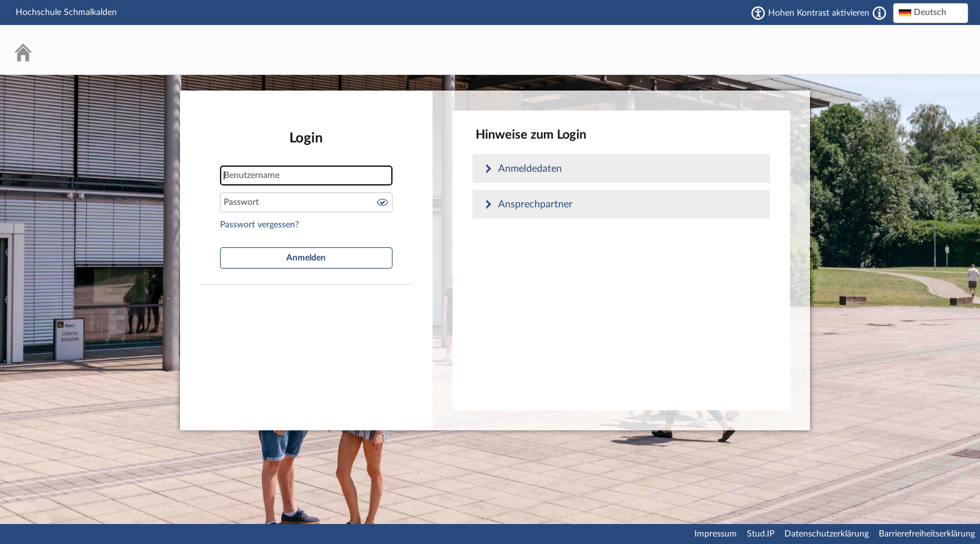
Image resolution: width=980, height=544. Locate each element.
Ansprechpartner (535, 204)
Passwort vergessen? (259, 225)
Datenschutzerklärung (827, 534)
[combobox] (931, 13)
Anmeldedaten (530, 169)
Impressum (716, 534)
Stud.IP (761, 534)
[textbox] (931, 12)
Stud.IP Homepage (921, 50)
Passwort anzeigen (382, 202)
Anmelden (306, 258)
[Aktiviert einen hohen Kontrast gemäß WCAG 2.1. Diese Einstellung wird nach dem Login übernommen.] (879, 13)
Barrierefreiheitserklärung (927, 534)
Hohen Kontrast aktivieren (819, 13)
